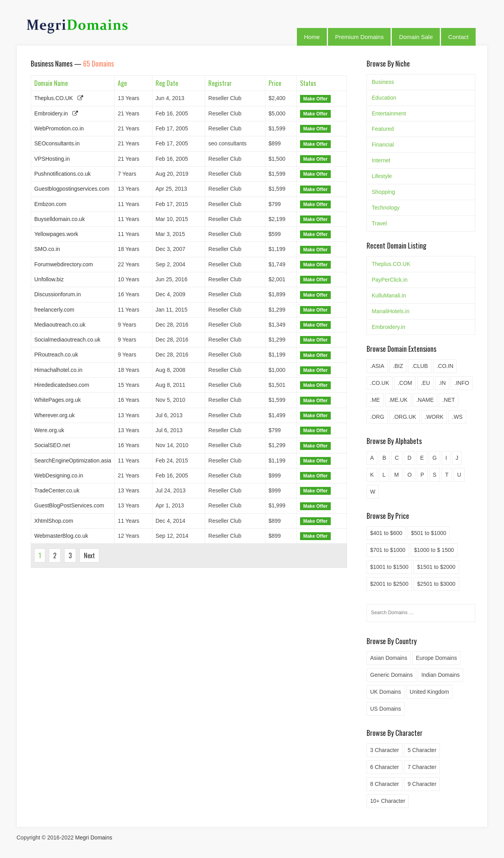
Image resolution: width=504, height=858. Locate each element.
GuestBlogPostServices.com (69, 505)
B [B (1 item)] (384, 458)
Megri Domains (94, 838)
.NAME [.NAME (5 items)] (425, 400)
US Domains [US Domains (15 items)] (386, 709)
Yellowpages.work (56, 234)
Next (89, 555)
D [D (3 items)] (409, 458)
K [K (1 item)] (372, 475)
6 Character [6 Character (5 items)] (384, 767)
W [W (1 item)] (373, 492)
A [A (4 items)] (372, 458)
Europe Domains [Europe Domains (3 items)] (436, 658)
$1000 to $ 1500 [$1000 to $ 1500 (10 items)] (434, 550)
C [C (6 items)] (397, 458)
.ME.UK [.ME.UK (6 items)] (398, 400)
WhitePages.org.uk (57, 400)
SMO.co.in (47, 249)
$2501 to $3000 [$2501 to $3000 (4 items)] (436, 584)
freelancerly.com (54, 310)
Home (312, 37)
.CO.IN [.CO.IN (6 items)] (445, 366)
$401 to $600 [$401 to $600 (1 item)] (386, 533)
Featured (383, 129)
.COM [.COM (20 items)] (405, 383)
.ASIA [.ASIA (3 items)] (377, 366)
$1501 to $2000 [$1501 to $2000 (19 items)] (436, 567)
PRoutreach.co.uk (56, 355)
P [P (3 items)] (422, 475)
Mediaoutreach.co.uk (60, 325)
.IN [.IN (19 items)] (442, 383)
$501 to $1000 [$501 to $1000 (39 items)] (429, 533)
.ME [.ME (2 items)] (375, 400)
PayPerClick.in (390, 280)
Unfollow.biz (49, 279)
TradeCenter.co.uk (57, 490)
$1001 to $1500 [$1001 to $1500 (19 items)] (389, 567)
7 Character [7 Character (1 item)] (422, 767)
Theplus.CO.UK (54, 98)
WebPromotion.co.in (59, 128)
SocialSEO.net (52, 445)
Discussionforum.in (57, 294)
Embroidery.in (51, 113)
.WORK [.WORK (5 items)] (434, 417)
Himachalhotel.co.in (58, 370)
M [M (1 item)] (397, 475)
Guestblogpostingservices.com (72, 189)
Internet (381, 160)
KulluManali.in (389, 295)
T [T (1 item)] (447, 475)
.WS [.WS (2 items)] (457, 417)
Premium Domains (359, 37)
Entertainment (389, 113)
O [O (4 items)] (410, 475)
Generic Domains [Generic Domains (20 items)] (391, 675)
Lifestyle (382, 176)
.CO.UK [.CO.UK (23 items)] (380, 383)
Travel (379, 223)
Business (383, 82)
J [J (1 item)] (457, 458)
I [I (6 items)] (446, 458)
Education (384, 98)
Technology (386, 208)
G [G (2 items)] (435, 458)
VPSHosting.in (52, 159)
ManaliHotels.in (391, 311)
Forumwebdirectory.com (64, 264)
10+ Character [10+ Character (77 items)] (388, 801)
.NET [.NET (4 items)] (448, 400)
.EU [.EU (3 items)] (425, 383)
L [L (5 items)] (384, 475)
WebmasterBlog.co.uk (61, 536)
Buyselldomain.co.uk (59, 219)
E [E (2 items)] (422, 458)
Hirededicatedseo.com (62, 385)
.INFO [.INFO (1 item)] (462, 383)
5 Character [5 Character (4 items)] (422, 750)
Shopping (383, 192)
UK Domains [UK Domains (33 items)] (386, 692)
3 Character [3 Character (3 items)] (384, 750)
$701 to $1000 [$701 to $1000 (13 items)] (388, 550)
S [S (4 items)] (435, 475)
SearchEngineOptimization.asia (73, 461)
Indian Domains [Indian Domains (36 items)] (440, 675)
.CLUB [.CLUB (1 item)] (420, 366)
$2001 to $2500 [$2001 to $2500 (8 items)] (389, 584)
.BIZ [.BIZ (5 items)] (398, 366)
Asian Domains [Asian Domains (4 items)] (389, 658)
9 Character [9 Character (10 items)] (422, 784)
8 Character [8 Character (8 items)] (384, 784)
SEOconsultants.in (57, 143)
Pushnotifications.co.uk (62, 174)
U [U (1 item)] (459, 475)
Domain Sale (416, 37)
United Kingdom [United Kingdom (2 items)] (430, 692)
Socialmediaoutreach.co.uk (67, 340)
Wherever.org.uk (55, 415)
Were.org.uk (49, 430)
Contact (458, 37)
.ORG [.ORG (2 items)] (377, 417)
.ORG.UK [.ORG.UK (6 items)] (405, 417)
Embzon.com (50, 204)
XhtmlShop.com (54, 521)
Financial (383, 145)
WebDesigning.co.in (59, 475)
